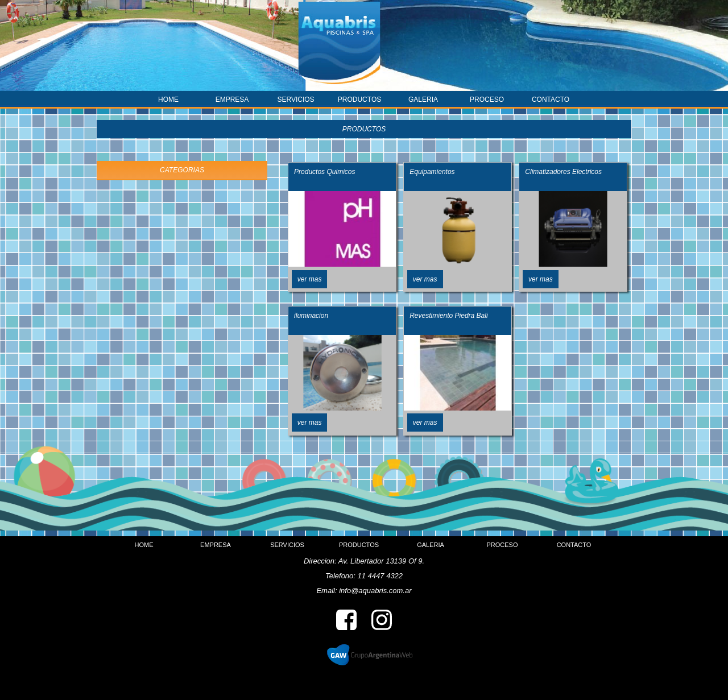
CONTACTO (551, 100)
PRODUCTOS (359, 100)
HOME (168, 100)
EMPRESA (232, 100)
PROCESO (487, 100)
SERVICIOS (295, 100)
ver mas (310, 279)
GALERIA (423, 100)
